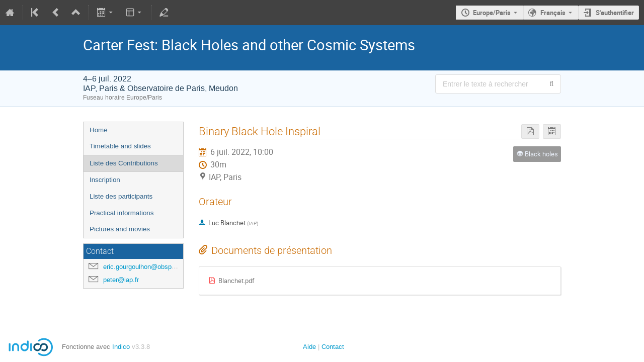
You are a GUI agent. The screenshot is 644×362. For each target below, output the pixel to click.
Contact (333, 347)
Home (99, 130)
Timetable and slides (120, 146)
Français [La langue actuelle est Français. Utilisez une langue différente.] (553, 13)
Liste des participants (121, 196)
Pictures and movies (120, 229)
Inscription (105, 180)
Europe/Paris (492, 13)
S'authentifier (615, 13)
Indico (121, 347)
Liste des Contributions (124, 163)
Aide (309, 347)
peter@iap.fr (121, 280)
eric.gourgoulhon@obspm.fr (143, 267)
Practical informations (122, 213)
